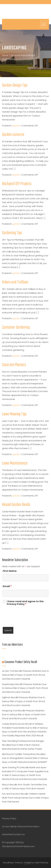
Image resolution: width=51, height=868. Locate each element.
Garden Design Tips (15, 85)
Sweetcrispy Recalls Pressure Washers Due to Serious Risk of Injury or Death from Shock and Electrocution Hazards (25, 688)
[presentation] (23, 617)
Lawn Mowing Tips (14, 414)
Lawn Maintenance (15, 463)
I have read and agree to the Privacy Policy (25, 603)
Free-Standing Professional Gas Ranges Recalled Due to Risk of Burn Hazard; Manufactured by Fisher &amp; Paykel (23, 745)
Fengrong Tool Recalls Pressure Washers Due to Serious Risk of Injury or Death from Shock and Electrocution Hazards (24, 715)
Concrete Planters (14, 365)
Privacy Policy (9, 819)
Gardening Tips (12, 233)
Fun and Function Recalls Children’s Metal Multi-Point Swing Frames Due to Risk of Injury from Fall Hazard (25, 798)
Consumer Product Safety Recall (21, 662)
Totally (27, 863)
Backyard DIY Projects (17, 184)
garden (16, 126)
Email (7, 586)
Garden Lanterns (13, 135)
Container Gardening (16, 328)
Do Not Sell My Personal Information (21, 827)
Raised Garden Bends (16, 505)
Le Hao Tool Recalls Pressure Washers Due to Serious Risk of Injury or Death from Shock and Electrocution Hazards (25, 675)
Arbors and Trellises (15, 282)
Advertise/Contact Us (13, 834)
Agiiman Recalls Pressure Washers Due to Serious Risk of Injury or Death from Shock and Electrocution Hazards (24, 701)
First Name (10, 571)
